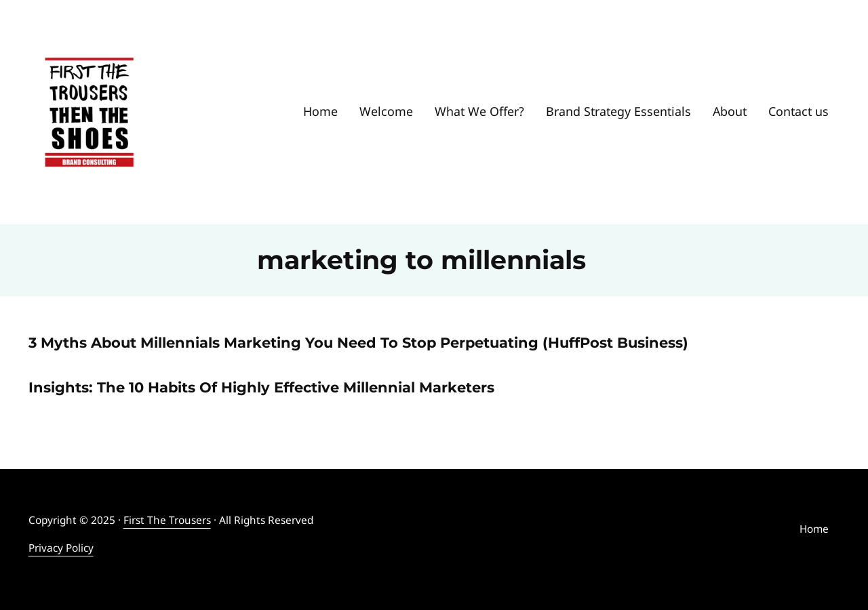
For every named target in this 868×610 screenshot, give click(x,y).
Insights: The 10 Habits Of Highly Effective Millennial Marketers (261, 387)
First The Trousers (167, 520)
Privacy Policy (61, 548)
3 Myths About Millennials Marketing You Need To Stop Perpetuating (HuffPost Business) (358, 343)
